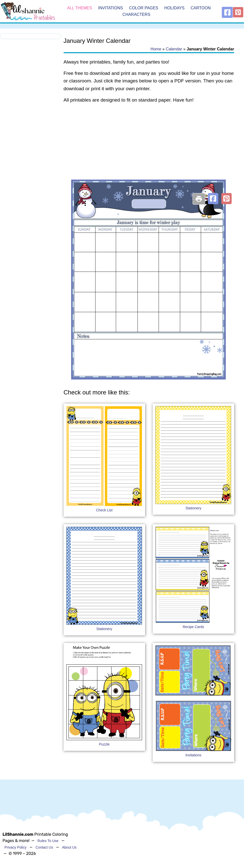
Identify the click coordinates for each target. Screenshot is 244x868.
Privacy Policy (16, 847)
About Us (69, 847)
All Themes (80, 8)
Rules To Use (48, 841)
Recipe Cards (193, 627)
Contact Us (44, 847)
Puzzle (104, 744)
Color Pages (144, 8)
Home (156, 49)
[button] (213, 199)
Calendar (174, 49)
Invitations (111, 8)
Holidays (174, 8)
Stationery (193, 508)
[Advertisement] (149, 148)
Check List (104, 510)
